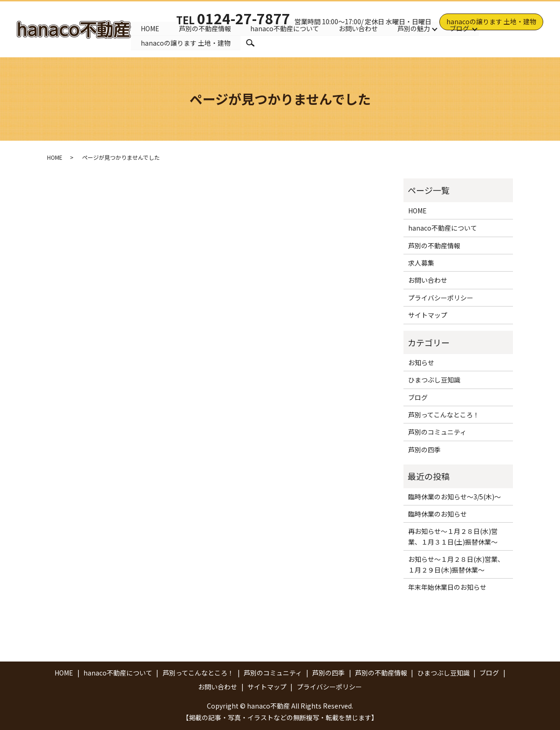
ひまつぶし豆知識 (434, 380)
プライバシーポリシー (441, 298)
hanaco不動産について (285, 27)
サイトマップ (428, 315)
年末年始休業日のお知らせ (447, 587)
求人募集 (421, 263)
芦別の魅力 (414, 27)
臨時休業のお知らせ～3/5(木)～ (454, 497)
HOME (150, 27)
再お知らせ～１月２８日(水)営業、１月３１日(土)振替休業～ (453, 536)
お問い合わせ (359, 27)
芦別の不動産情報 (205, 27)
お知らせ (421, 362)
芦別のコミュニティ (437, 432)
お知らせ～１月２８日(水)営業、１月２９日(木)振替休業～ (456, 564)
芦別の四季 (424, 450)
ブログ (460, 27)
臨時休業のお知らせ (437, 514)
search (250, 43)
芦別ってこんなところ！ (444, 415)
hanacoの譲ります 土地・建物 (491, 21)
